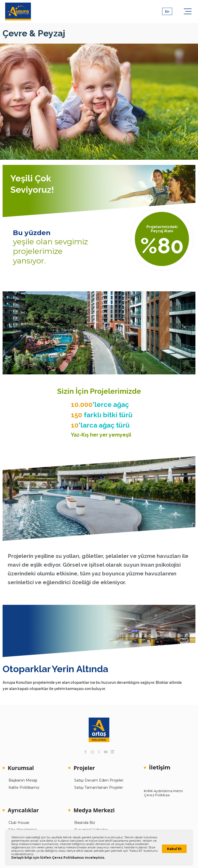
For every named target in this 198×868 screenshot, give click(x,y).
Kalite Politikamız (24, 787)
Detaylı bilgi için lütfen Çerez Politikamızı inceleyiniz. (58, 858)
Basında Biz (85, 823)
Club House (19, 823)
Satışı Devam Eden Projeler (99, 780)
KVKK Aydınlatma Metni (163, 791)
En (167, 11)
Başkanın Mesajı (23, 780)
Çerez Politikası (157, 795)
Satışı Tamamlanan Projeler (99, 787)
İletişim (160, 767)
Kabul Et (174, 849)
